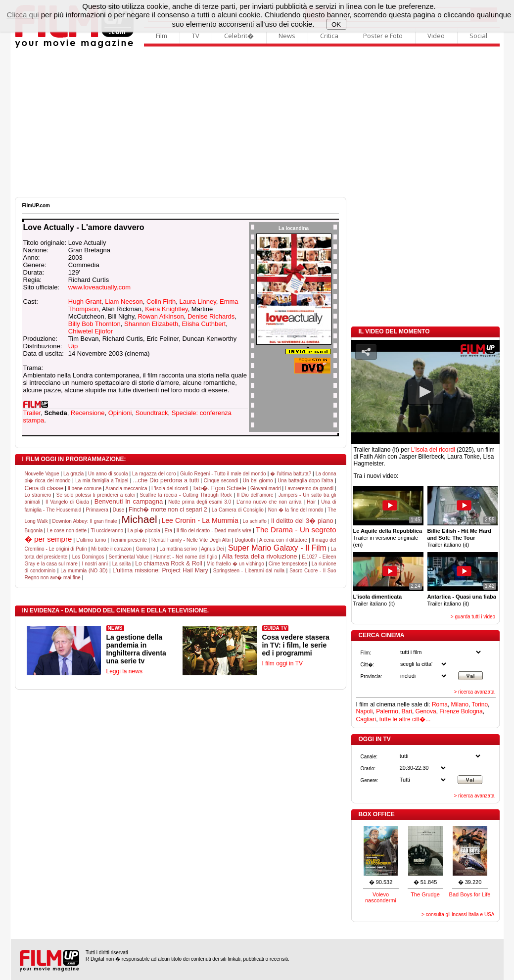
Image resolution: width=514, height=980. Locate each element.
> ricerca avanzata (474, 692)
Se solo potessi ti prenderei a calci (95, 495)
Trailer (32, 413)
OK (336, 24)
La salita (122, 564)
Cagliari (366, 719)
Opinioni (120, 413)
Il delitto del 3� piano (302, 521)
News (287, 36)
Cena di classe (44, 488)
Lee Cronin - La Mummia (200, 520)
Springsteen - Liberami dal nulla (249, 571)
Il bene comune (85, 489)
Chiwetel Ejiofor (91, 331)
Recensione (88, 413)
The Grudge (425, 894)
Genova (426, 711)
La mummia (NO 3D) (84, 571)
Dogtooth (245, 540)
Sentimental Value (129, 557)
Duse (118, 510)
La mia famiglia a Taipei (102, 481)
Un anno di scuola (108, 474)
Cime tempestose (288, 564)
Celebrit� (239, 36)
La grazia (73, 474)
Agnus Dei (212, 549)
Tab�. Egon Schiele (219, 488)
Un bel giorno (258, 481)
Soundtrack (152, 413)
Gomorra (145, 549)
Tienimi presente (129, 540)
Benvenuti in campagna (129, 501)
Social (478, 36)
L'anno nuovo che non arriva (269, 502)
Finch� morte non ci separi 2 (168, 510)
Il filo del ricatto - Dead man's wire (214, 531)
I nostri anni (95, 564)
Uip (73, 346)
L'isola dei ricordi (170, 489)
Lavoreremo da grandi (309, 489)
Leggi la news (124, 671)
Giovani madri (266, 489)
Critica (329, 36)
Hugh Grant (85, 302)
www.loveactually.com (99, 287)
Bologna (472, 711)
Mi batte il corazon (111, 549)
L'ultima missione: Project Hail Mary (160, 570)
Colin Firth (161, 302)
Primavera (97, 510)
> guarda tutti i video (473, 617)
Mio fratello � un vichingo (235, 564)
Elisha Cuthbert (204, 324)
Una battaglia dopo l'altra (305, 481)
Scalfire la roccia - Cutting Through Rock (186, 495)
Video (436, 36)
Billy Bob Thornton (94, 324)
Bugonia (34, 531)
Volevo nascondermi (381, 897)
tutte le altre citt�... (405, 719)
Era (168, 531)
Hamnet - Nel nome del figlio (185, 557)
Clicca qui (23, 15)
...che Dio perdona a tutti (166, 480)
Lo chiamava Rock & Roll (168, 563)
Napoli (365, 711)
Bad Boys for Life (470, 894)
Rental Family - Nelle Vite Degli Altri (191, 540)
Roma (440, 704)
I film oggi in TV (282, 663)
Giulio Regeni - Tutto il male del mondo (223, 474)
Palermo (387, 711)
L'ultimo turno (91, 540)
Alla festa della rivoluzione (259, 556)
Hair (311, 502)
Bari (407, 711)
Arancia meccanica (126, 489)
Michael (139, 519)
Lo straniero (38, 495)
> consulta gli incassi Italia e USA (458, 914)
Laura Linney (198, 302)
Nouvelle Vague (42, 474)
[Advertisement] (257, 123)
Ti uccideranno (107, 531)
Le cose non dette (67, 531)
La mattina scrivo (178, 549)
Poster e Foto (383, 36)
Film (162, 36)
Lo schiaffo (254, 521)
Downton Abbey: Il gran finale (84, 521)
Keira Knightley (166, 309)
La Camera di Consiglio (238, 510)
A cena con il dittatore (283, 540)
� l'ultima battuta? (291, 474)
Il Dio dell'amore (255, 495)
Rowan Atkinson (161, 316)
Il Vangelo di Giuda (67, 502)
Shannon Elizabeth (151, 324)
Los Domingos (88, 557)
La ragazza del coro (154, 474)
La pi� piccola (144, 531)
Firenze (449, 711)
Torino (480, 704)
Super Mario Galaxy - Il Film (277, 548)
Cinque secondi (221, 481)
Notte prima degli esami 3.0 (200, 502)
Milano (460, 704)
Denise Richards (211, 316)
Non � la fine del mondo (296, 510)
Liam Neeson (124, 302)
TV (196, 36)
